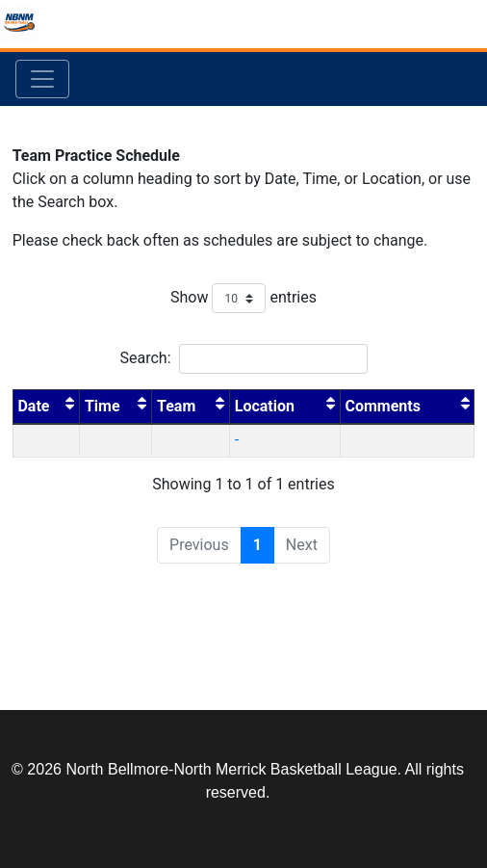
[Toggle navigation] (42, 79)
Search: (243, 359)
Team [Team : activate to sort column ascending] (191, 405)
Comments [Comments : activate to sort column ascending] (408, 405)
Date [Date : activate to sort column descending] (46, 405)
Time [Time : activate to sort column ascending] (116, 405)
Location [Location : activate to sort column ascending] (285, 405)
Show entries (243, 298)
